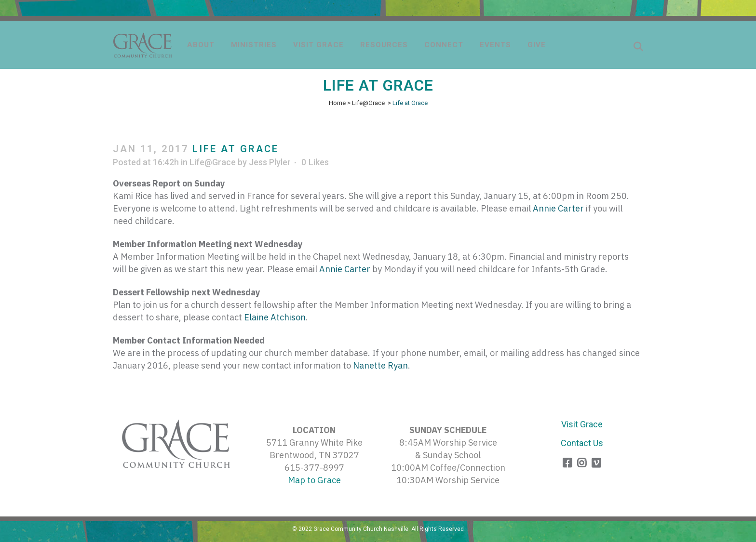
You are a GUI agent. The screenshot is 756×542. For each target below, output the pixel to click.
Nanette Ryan (380, 365)
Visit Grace (582, 424)
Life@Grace (368, 103)
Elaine (275, 317)
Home (337, 103)
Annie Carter (558, 208)
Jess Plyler (270, 162)
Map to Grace (314, 480)
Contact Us (582, 443)
